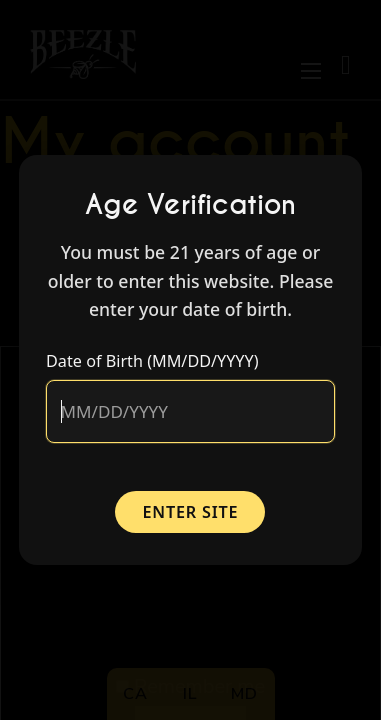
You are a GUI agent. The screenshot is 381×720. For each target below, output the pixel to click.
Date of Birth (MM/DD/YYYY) (152, 361)
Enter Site (191, 512)
